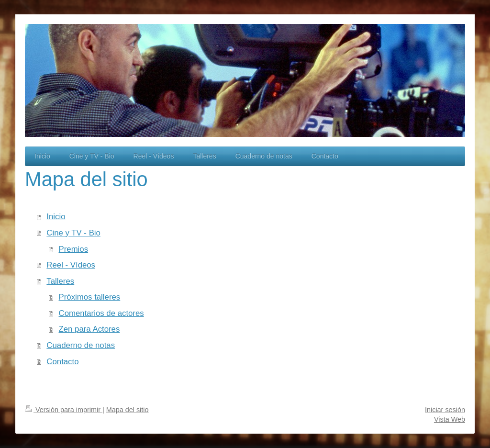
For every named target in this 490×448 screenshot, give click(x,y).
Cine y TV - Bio (73, 233)
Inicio (56, 217)
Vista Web (450, 419)
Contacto (62, 362)
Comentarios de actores (101, 313)
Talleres (60, 281)
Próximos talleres (90, 297)
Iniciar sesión (445, 410)
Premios (74, 249)
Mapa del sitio (128, 410)
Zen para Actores (89, 329)
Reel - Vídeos (71, 265)
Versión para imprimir (64, 410)
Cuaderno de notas (81, 345)
